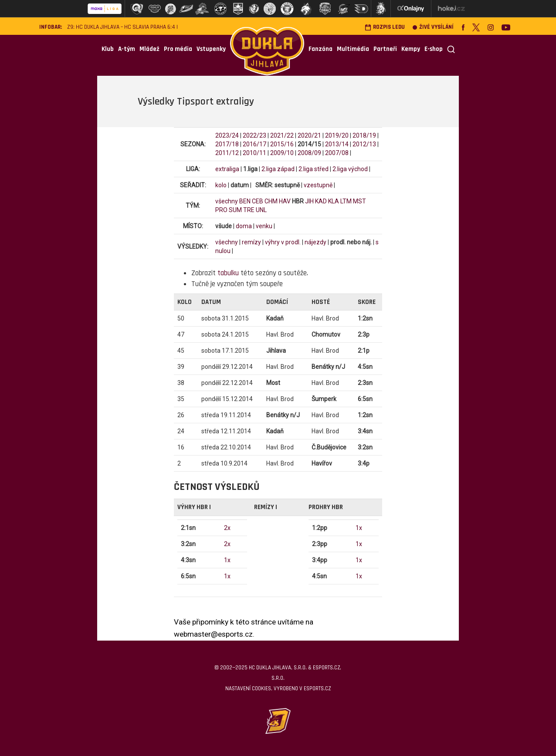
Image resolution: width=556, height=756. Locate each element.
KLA (334, 201)
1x (227, 560)
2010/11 (254, 153)
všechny (227, 201)
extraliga (227, 169)
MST (359, 201)
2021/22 (282, 135)
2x (227, 528)
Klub (108, 49)
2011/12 (227, 153)
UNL (261, 210)
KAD (321, 201)
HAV (285, 201)
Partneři (385, 49)
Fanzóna (320, 49)
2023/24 (227, 135)
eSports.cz (317, 688)
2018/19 (364, 135)
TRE (249, 210)
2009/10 (282, 153)
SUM (235, 210)
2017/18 (227, 144)
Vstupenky (211, 49)
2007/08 (337, 153)
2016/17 (254, 144)
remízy (251, 242)
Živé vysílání (433, 27)
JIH (309, 201)
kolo (221, 185)
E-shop (434, 49)
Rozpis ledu (385, 27)
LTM (346, 201)
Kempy (411, 49)
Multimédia (353, 49)
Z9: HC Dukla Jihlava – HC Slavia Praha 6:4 (121, 27)
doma (244, 226)
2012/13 (364, 144)
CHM (271, 201)
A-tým (127, 49)
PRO (221, 210)
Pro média (178, 49)
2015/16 (282, 144)
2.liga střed (314, 169)
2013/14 (337, 144)
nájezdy (315, 242)
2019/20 (337, 135)
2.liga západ (278, 169)
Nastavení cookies (248, 688)
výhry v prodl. (283, 242)
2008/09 (309, 153)
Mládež (149, 49)
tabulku (228, 273)
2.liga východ (350, 169)
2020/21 (309, 135)
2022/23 (254, 135)
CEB (258, 201)
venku (264, 226)
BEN (245, 201)
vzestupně (318, 185)
